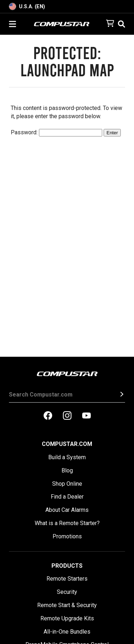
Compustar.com (67, 444)
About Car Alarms (67, 510)
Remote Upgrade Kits (67, 618)
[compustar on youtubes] (86, 416)
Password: (56, 132)
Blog (67, 470)
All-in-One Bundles (67, 632)
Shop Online (67, 484)
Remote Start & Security (67, 605)
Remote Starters (67, 579)
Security (67, 592)
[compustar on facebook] (48, 416)
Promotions (67, 536)
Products (67, 566)
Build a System (67, 457)
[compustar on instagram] (67, 416)
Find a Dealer (67, 497)
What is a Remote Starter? (67, 523)
